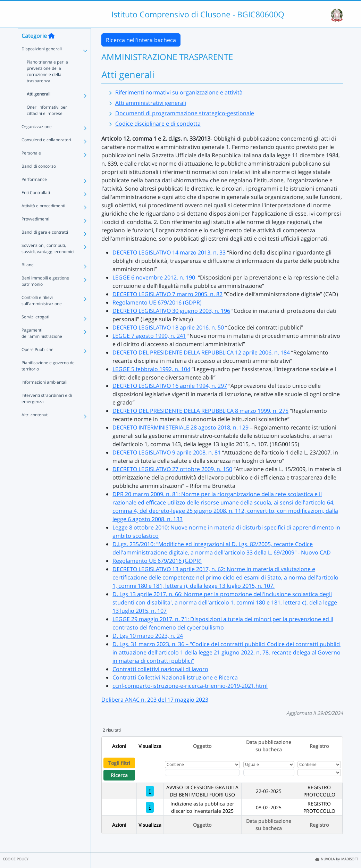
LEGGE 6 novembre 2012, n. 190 (154, 277)
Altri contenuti (35, 428)
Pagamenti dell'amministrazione (42, 346)
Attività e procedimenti (43, 219)
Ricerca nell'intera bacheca (141, 40)
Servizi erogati (35, 330)
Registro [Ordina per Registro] (319, 746)
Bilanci (28, 278)
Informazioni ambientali (44, 395)
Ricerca (119, 775)
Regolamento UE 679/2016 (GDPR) (157, 302)
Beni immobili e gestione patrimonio (45, 294)
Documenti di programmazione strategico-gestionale (185, 113)
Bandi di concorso (39, 179)
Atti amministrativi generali (151, 103)
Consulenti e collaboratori (46, 153)
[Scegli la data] (269, 773)
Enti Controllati (36, 206)
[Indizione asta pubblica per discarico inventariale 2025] (150, 807)
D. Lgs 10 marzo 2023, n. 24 (148, 636)
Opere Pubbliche (37, 363)
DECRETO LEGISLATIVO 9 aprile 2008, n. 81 (167, 452)
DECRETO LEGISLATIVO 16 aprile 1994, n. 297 (170, 386)
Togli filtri (119, 763)
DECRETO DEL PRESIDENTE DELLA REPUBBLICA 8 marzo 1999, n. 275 (200, 411)
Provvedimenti (35, 232)
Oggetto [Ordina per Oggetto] (202, 746)
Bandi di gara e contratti (45, 245)
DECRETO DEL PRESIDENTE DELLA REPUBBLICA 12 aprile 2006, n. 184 (201, 352)
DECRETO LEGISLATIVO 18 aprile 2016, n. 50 (168, 327)
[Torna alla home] (51, 49)
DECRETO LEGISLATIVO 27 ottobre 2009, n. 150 (172, 469)
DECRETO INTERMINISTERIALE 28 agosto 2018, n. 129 (180, 427)
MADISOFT (350, 859)
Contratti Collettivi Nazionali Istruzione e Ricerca (175, 677)
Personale (31, 166)
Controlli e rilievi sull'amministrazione (42, 314)
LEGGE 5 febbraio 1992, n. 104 (151, 369)
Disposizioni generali (42, 62)
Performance (34, 193)
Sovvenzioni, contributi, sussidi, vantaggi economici (48, 262)
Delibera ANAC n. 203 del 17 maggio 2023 (155, 700)
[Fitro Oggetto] (202, 773)
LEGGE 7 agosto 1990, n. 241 (149, 336)
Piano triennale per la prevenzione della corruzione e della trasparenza (47, 85)
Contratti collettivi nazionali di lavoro (160, 669)
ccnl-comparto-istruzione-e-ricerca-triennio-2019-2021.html (190, 686)
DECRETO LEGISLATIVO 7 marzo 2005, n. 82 (167, 294)
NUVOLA (325, 859)
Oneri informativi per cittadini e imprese (47, 123)
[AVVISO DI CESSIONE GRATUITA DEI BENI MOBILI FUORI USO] (150, 791)
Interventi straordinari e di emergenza (47, 412)
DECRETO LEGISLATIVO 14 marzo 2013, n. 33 (169, 252)
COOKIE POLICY (16, 859)
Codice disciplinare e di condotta (158, 124)
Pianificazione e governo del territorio (49, 379)
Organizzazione (37, 140)
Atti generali (39, 107)
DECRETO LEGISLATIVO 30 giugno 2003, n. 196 (171, 311)
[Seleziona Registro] (319, 773)
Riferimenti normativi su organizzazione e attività (179, 92)
